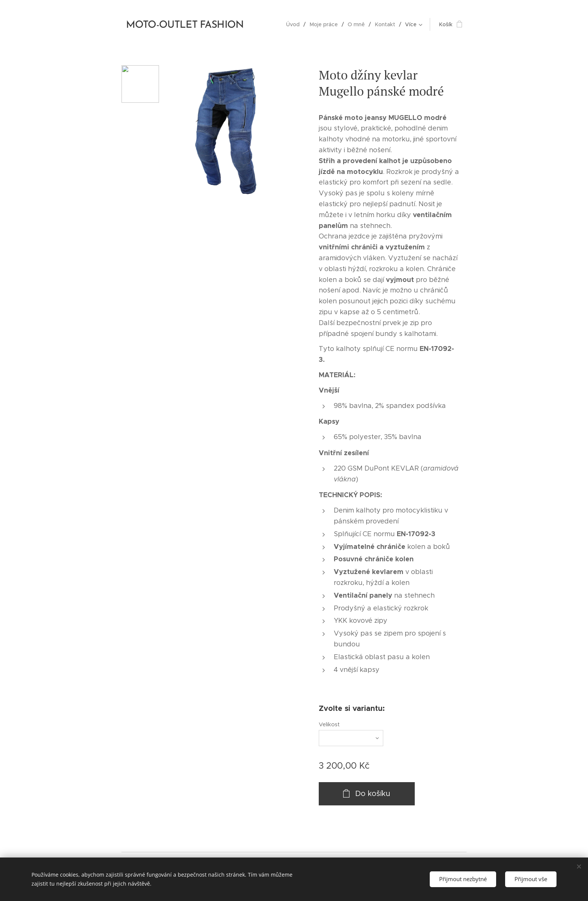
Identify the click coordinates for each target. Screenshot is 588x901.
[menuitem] (296, 24)
